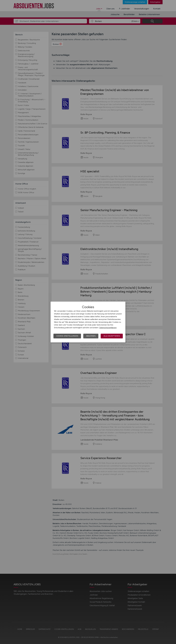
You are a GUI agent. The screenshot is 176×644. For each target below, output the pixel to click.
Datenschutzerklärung (108, 328)
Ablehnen (91, 336)
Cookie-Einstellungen (67, 336)
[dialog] (88, 322)
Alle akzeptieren (112, 336)
